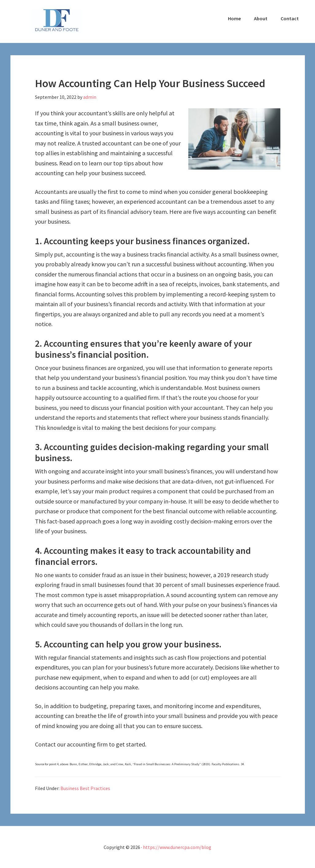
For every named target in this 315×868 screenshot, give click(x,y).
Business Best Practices (85, 788)
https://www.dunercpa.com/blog (177, 847)
